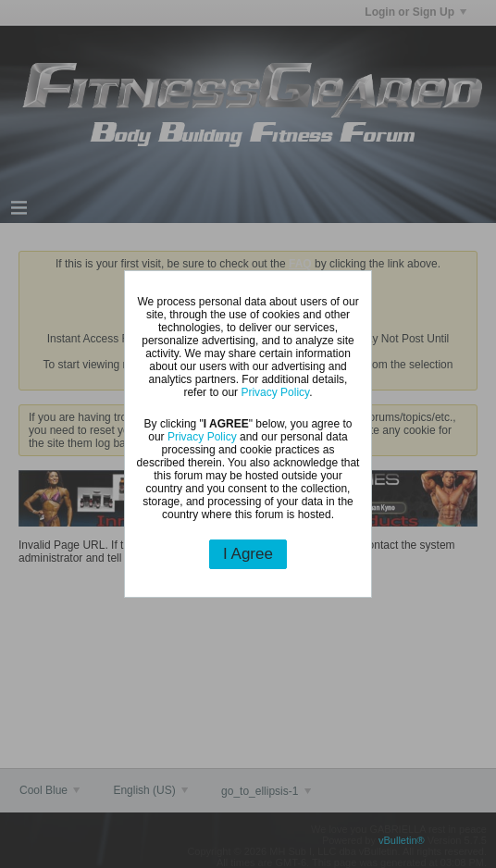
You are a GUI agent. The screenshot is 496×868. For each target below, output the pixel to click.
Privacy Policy (275, 392)
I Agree (248, 554)
